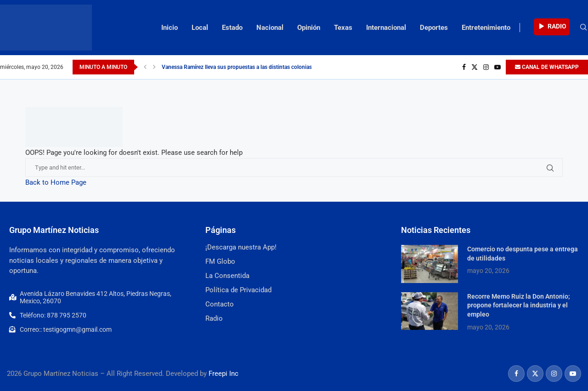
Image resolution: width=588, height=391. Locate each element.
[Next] (154, 67)
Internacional (386, 28)
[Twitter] (475, 67)
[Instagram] (486, 67)
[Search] (583, 28)
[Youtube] (498, 67)
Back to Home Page (56, 182)
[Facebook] (464, 67)
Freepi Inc (223, 374)
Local (200, 28)
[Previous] (145, 67)
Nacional (270, 28)
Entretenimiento (486, 28)
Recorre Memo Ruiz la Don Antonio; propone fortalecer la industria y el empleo (519, 305)
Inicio (170, 28)
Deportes (434, 28)
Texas (343, 28)
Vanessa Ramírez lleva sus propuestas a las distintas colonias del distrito (251, 67)
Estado (232, 28)
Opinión (309, 28)
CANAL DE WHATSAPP (547, 67)
